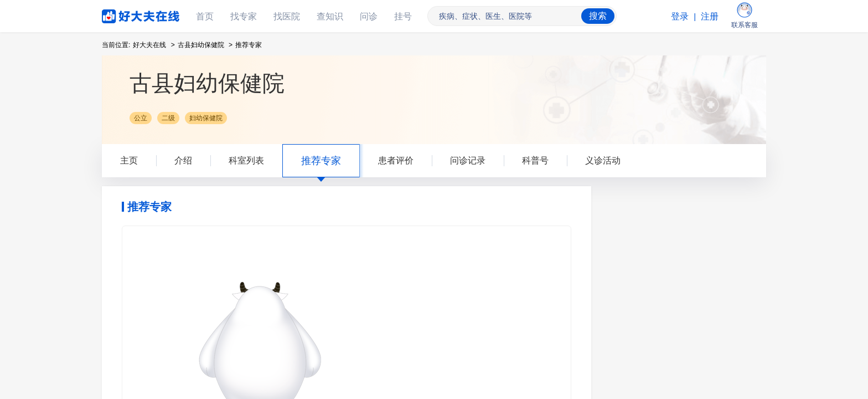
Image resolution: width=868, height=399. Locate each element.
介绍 (183, 160)
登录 (680, 16)
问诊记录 (468, 160)
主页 (129, 160)
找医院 (287, 16)
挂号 (403, 16)
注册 (710, 16)
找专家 (244, 16)
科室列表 (246, 160)
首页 (205, 16)
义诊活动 (603, 160)
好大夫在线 (124, 14)
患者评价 (396, 160)
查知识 (330, 16)
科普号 (535, 160)
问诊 (369, 16)
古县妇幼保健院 (201, 45)
